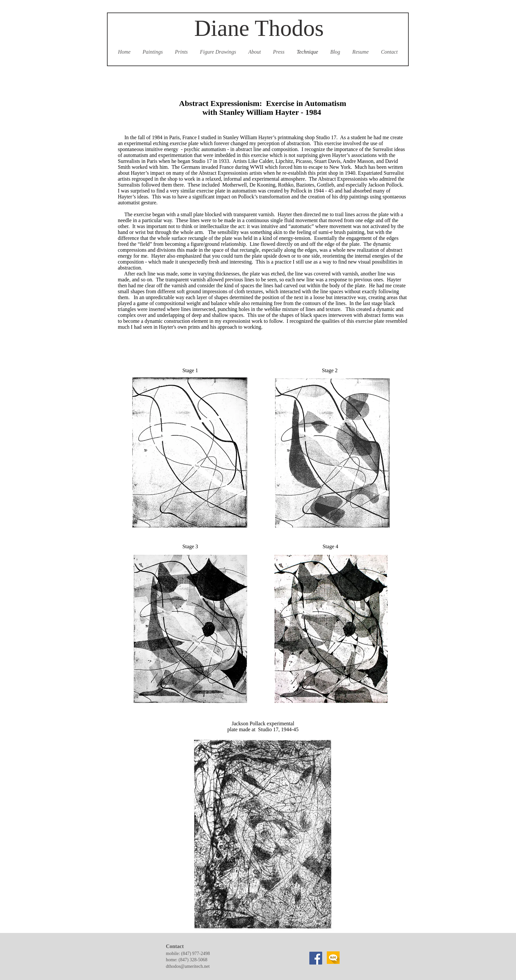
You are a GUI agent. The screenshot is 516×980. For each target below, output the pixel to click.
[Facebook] (316, 958)
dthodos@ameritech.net (188, 966)
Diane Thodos (259, 28)
